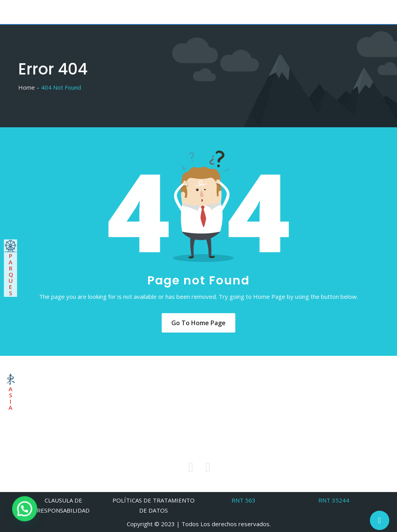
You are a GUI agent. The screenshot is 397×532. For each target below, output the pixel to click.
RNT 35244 (334, 500)
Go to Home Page (198, 323)
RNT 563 (243, 500)
